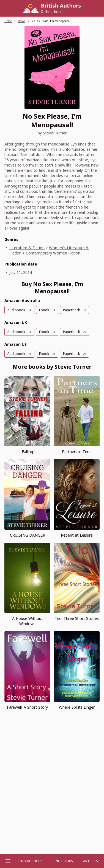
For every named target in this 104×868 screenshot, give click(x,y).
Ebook (44, 310)
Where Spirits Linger (77, 707)
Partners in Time (77, 452)
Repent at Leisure (77, 535)
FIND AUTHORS (31, 861)
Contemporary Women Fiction (53, 253)
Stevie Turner (55, 133)
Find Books (63, 861)
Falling (27, 452)
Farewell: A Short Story (27, 707)
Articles (91, 861)
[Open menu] (8, 861)
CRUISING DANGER (28, 535)
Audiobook (16, 310)
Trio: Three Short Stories (77, 618)
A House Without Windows (28, 621)
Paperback (71, 310)
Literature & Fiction (27, 248)
